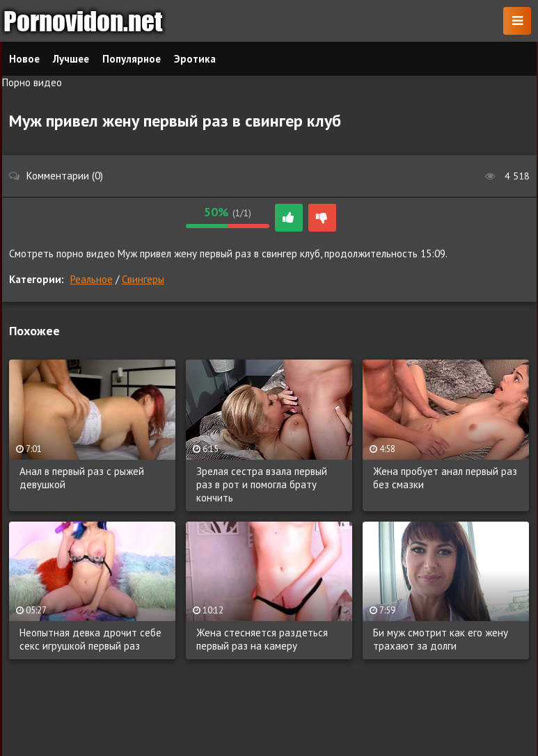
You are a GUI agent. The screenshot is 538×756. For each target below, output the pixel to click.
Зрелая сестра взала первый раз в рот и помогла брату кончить (262, 484)
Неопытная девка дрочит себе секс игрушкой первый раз (90, 639)
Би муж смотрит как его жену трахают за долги (441, 639)
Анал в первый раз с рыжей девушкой (82, 478)
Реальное (92, 279)
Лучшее (71, 59)
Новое (24, 59)
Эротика (195, 59)
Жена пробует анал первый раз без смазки (445, 478)
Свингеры (143, 279)
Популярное (132, 59)
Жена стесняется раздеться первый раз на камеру (262, 639)
